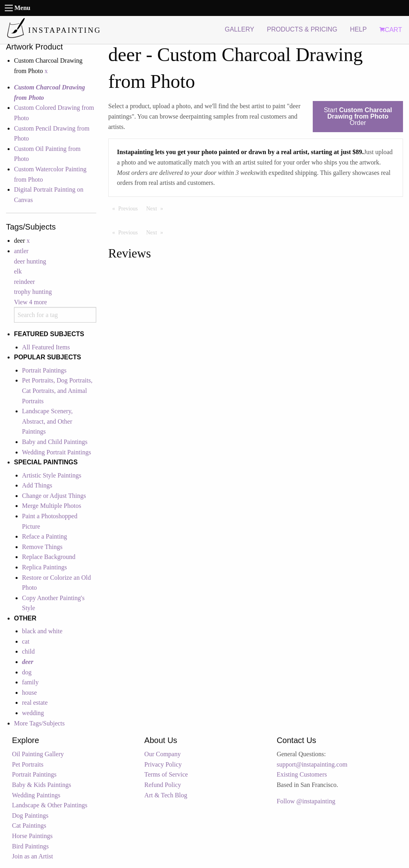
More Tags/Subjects (39, 723)
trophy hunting (33, 292)
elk (18, 271)
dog (27, 672)
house (29, 693)
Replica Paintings (44, 567)
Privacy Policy (163, 764)
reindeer (24, 282)
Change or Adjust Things (54, 496)
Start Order (358, 116)
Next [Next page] (157, 208)
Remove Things (42, 547)
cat (26, 641)
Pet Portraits (28, 764)
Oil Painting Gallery (38, 754)
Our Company (162, 754)
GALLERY (240, 29)
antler (21, 251)
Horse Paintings (32, 836)
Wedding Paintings (36, 795)
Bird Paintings (30, 846)
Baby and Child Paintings (55, 442)
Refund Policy (163, 785)
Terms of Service (166, 774)
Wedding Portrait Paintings (57, 452)
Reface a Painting (45, 536)
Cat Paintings (29, 825)
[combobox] (55, 315)
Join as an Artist (33, 856)
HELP (358, 29)
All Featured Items (46, 347)
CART (391, 30)
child (28, 651)
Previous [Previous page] (130, 208)
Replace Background (49, 557)
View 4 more (31, 302)
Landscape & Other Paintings (50, 805)
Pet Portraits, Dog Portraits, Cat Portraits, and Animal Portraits (57, 390)
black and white (42, 631)
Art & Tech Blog (166, 795)
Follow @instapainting (306, 801)
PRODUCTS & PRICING (302, 29)
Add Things (37, 485)
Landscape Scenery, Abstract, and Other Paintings (47, 421)
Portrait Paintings (44, 370)
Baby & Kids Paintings (42, 785)
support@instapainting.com (312, 764)
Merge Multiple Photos (52, 506)
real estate (35, 703)
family (30, 682)
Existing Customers (302, 774)
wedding (33, 713)
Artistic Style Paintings (52, 475)
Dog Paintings (30, 815)
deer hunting (30, 261)
